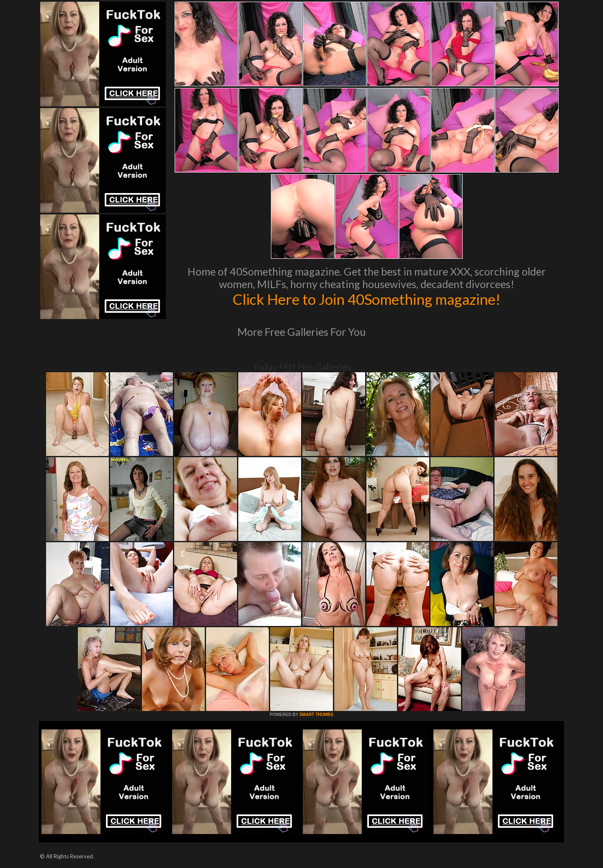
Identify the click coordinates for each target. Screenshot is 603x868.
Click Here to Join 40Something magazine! (367, 299)
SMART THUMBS (316, 715)
